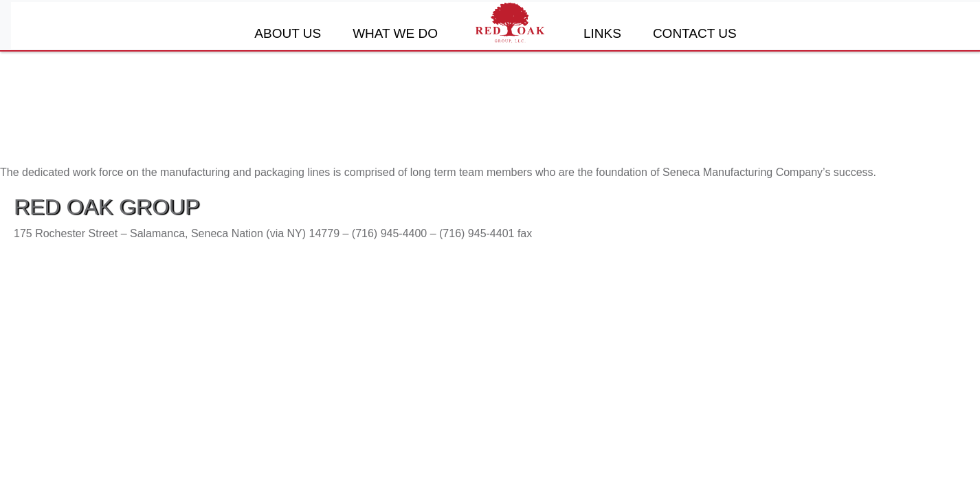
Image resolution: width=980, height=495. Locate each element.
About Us (288, 33)
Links (602, 33)
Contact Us (695, 33)
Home (511, 23)
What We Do (395, 33)
